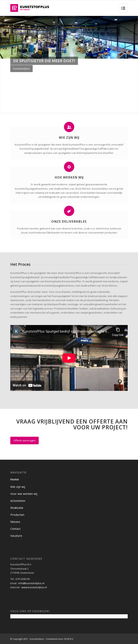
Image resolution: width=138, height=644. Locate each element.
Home (15, 479)
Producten (17, 515)
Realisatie (17, 508)
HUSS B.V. (69, 639)
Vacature (16, 536)
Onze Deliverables (69, 221)
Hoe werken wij (69, 177)
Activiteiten (18, 501)
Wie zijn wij (69, 138)
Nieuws (15, 522)
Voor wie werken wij (24, 494)
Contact (15, 529)
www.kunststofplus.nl (34, 587)
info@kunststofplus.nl (31, 583)
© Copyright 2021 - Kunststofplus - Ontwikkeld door (37, 639)
